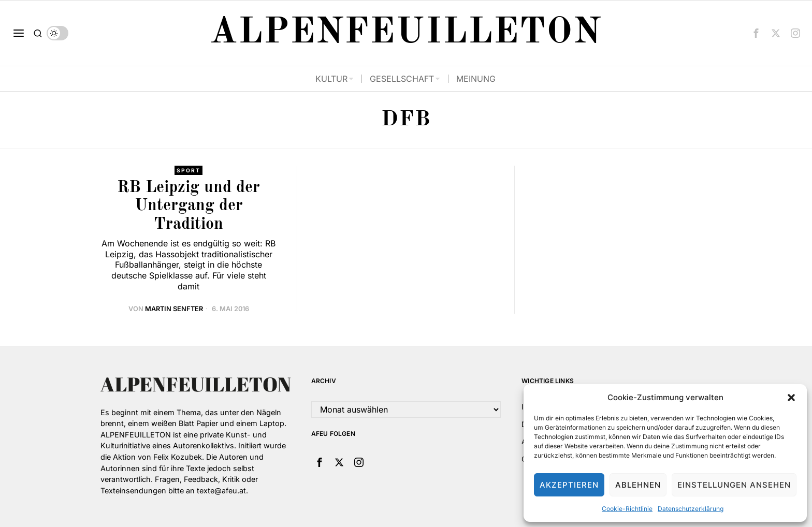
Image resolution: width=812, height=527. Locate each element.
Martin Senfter (174, 309)
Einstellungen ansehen (734, 485)
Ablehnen (638, 485)
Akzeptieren (569, 485)
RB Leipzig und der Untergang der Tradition (189, 206)
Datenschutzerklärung (691, 509)
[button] (791, 398)
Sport (189, 170)
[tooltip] (756, 33)
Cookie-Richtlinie (627, 509)
